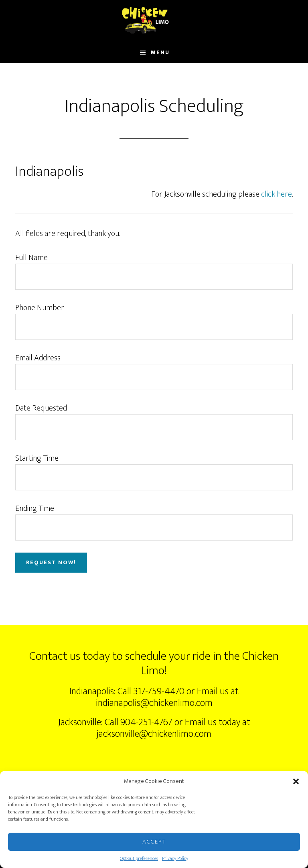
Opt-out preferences (139, 858)
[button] (296, 781)
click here (277, 194)
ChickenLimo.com (154, 21)
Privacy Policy (175, 858)
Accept (154, 842)
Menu (160, 52)
